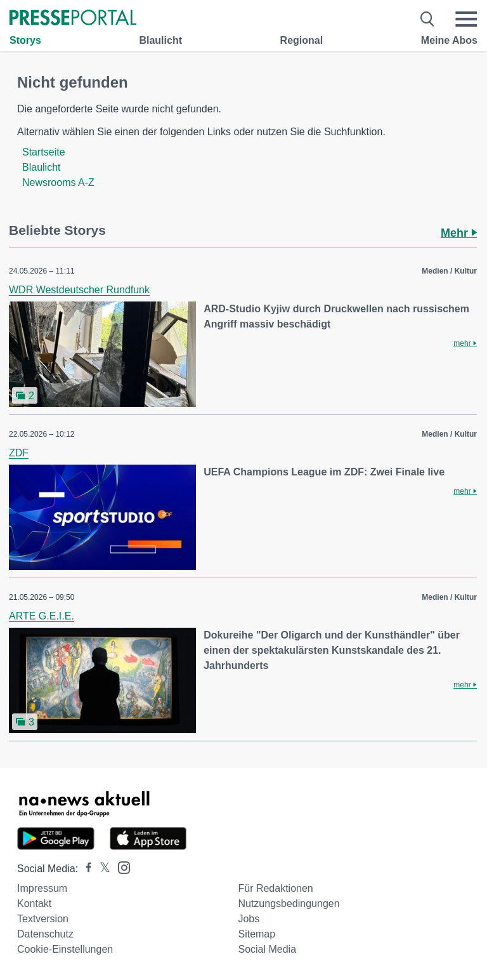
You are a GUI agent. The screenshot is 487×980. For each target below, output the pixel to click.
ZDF (19, 453)
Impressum (42, 888)
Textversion (43, 919)
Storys (25, 40)
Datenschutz (45, 934)
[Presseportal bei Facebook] (85, 869)
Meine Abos (449, 40)
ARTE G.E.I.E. (42, 616)
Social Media (267, 949)
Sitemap (256, 934)
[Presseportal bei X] (101, 869)
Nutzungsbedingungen (289, 904)
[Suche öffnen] (428, 19)
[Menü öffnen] (466, 19)
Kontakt (34, 904)
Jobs (249, 919)
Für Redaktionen (275, 888)
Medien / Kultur (449, 271)
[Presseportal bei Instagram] (120, 867)
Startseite (44, 152)
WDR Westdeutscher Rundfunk (79, 290)
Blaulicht (160, 40)
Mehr (459, 233)
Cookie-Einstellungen (65, 949)
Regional (302, 40)
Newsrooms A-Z (58, 182)
